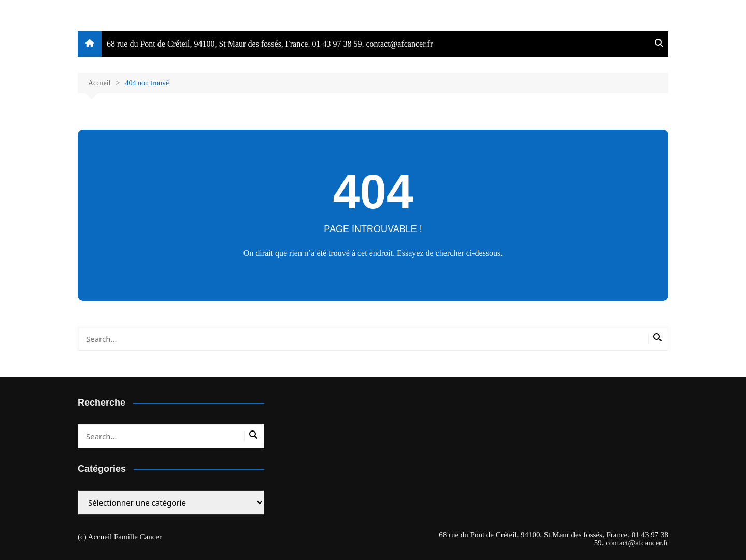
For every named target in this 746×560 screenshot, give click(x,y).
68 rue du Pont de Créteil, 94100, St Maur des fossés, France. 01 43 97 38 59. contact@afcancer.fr (270, 44)
